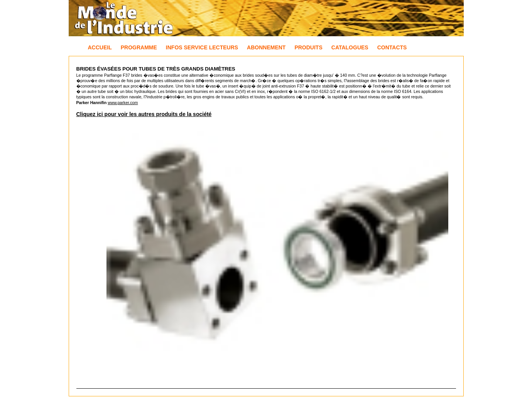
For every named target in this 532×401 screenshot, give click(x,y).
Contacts (392, 47)
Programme (139, 47)
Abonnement (266, 47)
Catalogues (350, 47)
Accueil (100, 47)
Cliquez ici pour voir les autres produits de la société (144, 114)
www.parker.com (123, 103)
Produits (308, 47)
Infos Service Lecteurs (202, 47)
